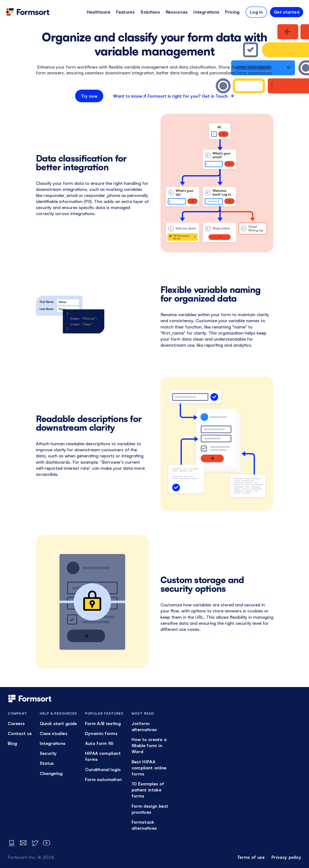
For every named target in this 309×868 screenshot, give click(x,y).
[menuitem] (99, 12)
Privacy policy (286, 857)
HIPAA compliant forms (103, 756)
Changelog (51, 773)
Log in (256, 12)
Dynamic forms (101, 733)
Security (48, 753)
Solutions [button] (150, 12)
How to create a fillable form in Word (149, 745)
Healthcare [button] (99, 12)
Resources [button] (177, 12)
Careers (16, 723)
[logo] (28, 12)
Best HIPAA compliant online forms (149, 768)
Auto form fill (99, 743)
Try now (89, 96)
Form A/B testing (103, 723)
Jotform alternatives (144, 726)
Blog (12, 743)
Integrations (53, 743)
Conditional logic (103, 769)
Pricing (232, 12)
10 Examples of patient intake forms (148, 790)
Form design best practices (150, 809)
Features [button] (125, 12)
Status (47, 763)
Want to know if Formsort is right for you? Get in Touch (174, 96)
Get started (287, 12)
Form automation (103, 779)
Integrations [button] (206, 12)
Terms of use (251, 857)
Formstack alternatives (144, 825)
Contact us (20, 733)
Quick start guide (58, 723)
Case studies (54, 733)
